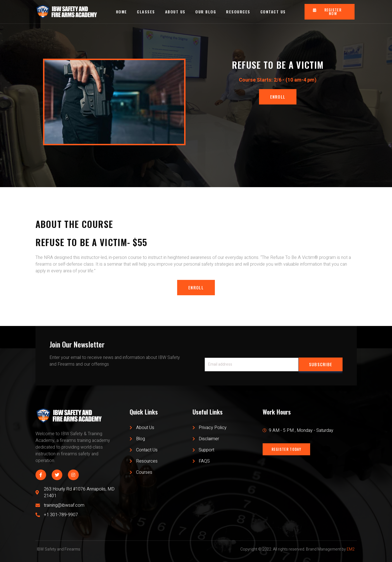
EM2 (351, 550)
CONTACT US (273, 12)
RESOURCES (238, 12)
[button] (330, 12)
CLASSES (146, 12)
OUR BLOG (206, 12)
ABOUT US (175, 12)
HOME (121, 12)
